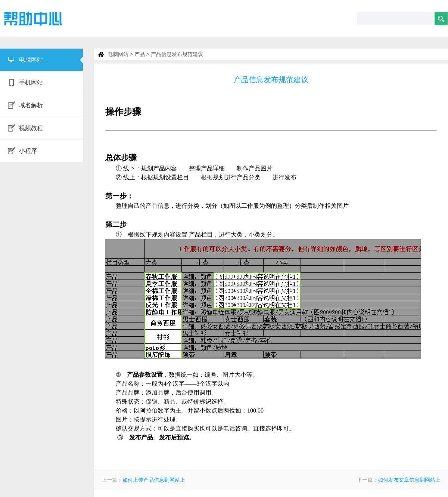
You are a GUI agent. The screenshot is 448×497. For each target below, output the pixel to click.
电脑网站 (118, 54)
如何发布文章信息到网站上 (409, 480)
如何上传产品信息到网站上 (154, 480)
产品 (140, 54)
